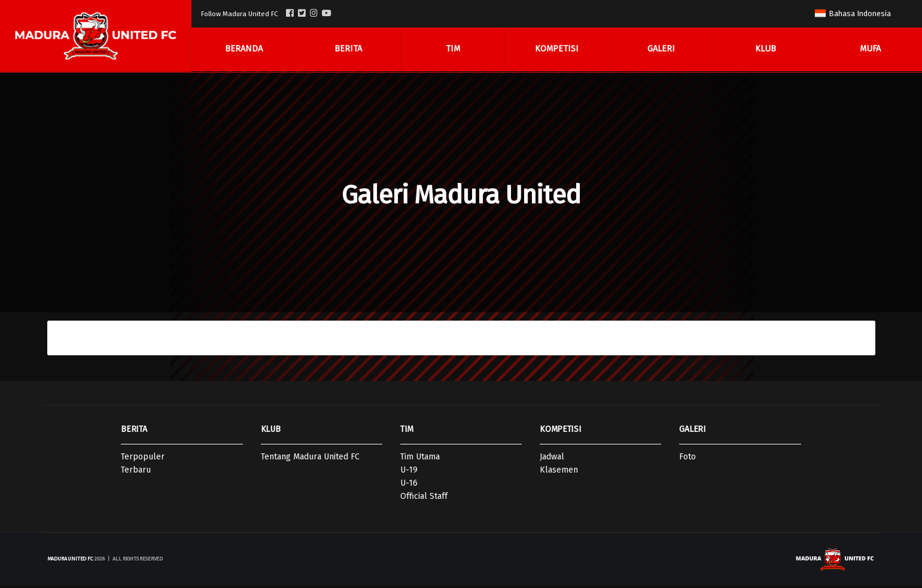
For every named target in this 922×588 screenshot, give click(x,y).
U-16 (409, 485)
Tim (453, 50)
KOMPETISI (560, 432)
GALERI (692, 432)
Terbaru (136, 472)
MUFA (870, 50)
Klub (766, 50)
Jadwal (552, 459)
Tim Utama (420, 459)
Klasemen (559, 472)
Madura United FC (70, 561)
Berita (349, 50)
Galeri (661, 50)
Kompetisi (557, 50)
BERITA (134, 432)
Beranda (244, 50)
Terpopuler (143, 459)
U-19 (409, 472)
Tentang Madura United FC (310, 459)
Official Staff (424, 499)
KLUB (271, 432)
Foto (687, 459)
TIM (407, 432)
